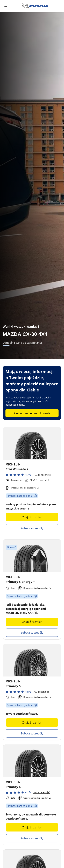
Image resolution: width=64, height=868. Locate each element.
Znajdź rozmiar (32, 517)
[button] (29, 475)
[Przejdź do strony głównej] (35, 6)
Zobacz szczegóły (32, 528)
